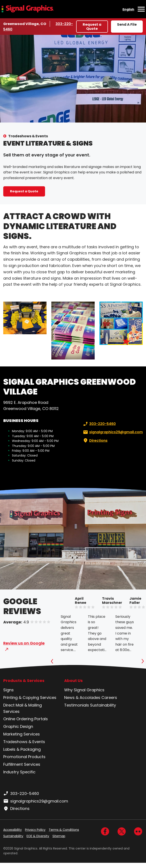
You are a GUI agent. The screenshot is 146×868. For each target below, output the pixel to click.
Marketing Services (22, 734)
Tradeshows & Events (28, 136)
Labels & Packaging (22, 749)
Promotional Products (24, 757)
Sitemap (59, 836)
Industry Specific (19, 772)
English (128, 9)
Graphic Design (18, 726)
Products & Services (24, 681)
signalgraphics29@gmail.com (112, 432)
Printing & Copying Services (30, 698)
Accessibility (13, 830)
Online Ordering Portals (26, 719)
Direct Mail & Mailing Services (23, 708)
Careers (109, 698)
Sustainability (103, 705)
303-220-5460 (99, 424)
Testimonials (77, 705)
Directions (95, 441)
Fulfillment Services (22, 764)
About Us (73, 681)
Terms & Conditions (64, 830)
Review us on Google (24, 643)
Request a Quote (92, 27)
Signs (8, 690)
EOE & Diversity (38, 836)
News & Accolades (82, 698)
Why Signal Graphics (84, 690)
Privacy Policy (35, 830)
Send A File (127, 24)
